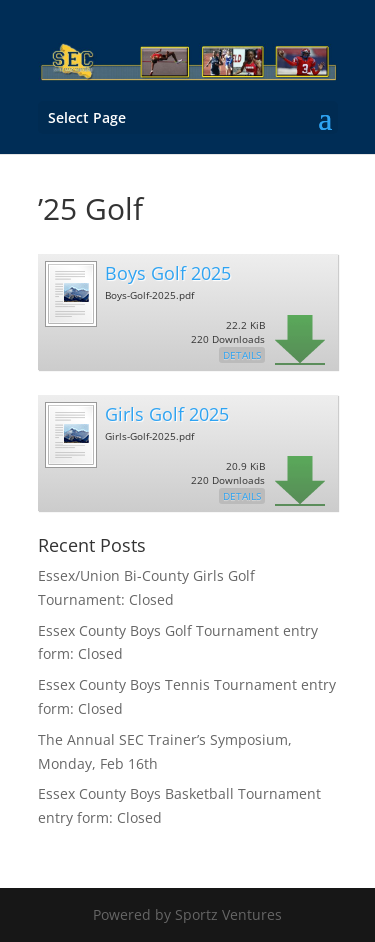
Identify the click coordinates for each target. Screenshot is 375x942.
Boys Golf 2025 (168, 273)
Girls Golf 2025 (167, 414)
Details (242, 355)
